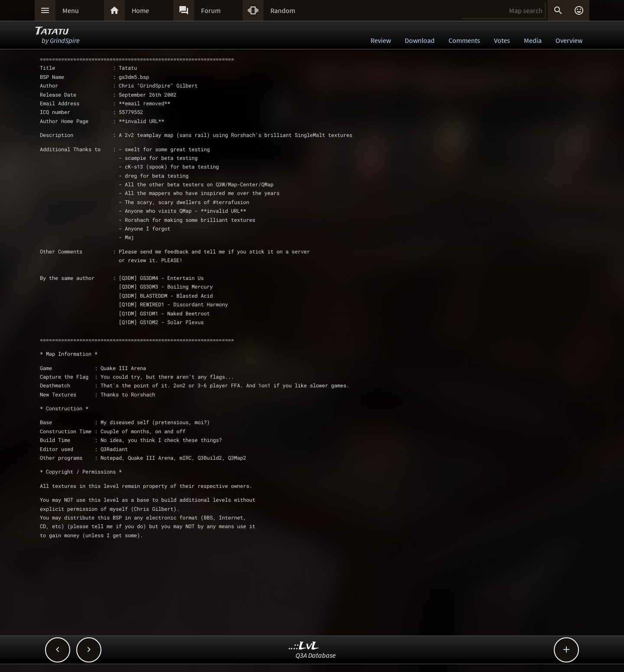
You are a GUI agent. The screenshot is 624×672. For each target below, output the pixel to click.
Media (533, 40)
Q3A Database (316, 655)
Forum (211, 10)
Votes (502, 40)
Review (381, 40)
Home (140, 10)
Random (283, 10)
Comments (464, 40)
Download (420, 40)
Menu (71, 10)
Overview (569, 40)
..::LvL (304, 646)
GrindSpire (65, 40)
